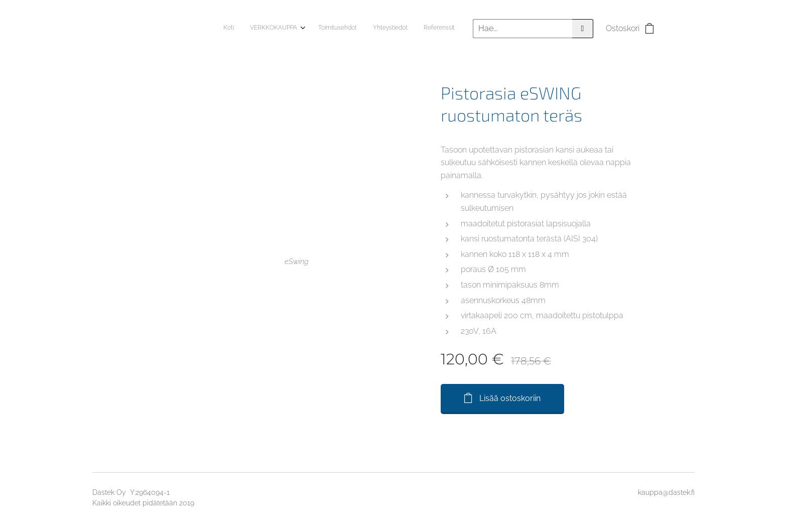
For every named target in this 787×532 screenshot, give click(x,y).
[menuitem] (388, 29)
